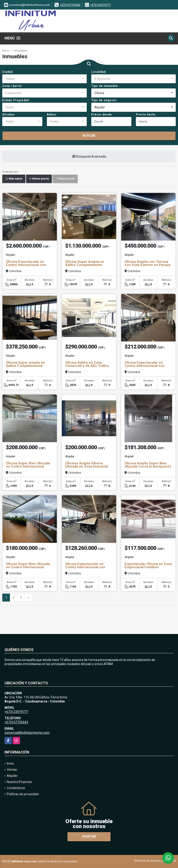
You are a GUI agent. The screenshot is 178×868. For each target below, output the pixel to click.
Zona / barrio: (12, 86)
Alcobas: (9, 115)
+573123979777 (100, 5)
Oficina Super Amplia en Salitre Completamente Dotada (85, 265)
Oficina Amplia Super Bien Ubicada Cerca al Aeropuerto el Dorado (148, 466)
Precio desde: (102, 115)
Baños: (52, 115)
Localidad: (99, 72)
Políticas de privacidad (23, 794)
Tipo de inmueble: (105, 86)
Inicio (6, 51)
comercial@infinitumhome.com (27, 733)
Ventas (12, 770)
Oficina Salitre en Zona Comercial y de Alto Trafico (87, 364)
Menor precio (39, 179)
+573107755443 (70, 5)
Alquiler (12, 776)
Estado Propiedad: (16, 100)
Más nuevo (14, 179)
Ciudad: (8, 72)
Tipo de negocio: (104, 100)
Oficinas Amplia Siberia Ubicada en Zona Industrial (87, 465)
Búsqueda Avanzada (89, 157)
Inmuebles (20, 51)
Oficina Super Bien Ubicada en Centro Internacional (28, 465)
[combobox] (44, 79)
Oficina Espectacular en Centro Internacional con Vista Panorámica (26, 265)
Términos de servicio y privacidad (155, 861)
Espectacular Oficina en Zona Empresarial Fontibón (148, 566)
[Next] (28, 598)
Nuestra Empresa (19, 782)
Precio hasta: (146, 115)
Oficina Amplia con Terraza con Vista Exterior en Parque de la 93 (148, 265)
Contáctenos (16, 788)
